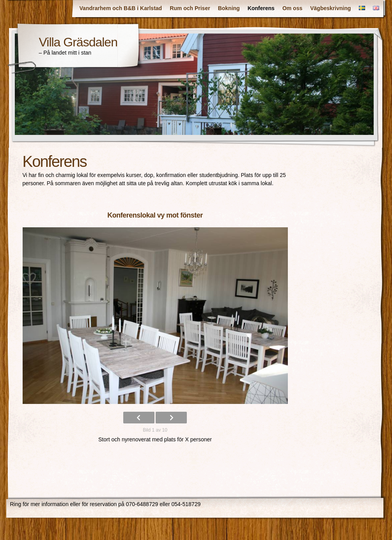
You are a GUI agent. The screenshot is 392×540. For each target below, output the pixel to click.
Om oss (292, 8)
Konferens (261, 8)
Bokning (229, 8)
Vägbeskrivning (330, 8)
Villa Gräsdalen (78, 42)
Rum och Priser (190, 8)
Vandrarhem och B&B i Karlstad (121, 8)
